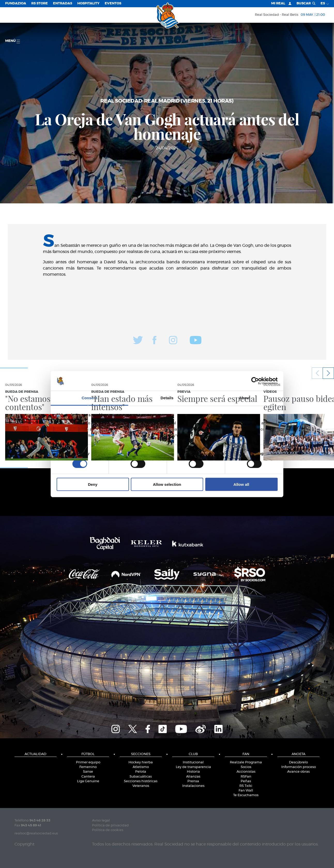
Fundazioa (16, 3)
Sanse (88, 772)
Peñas (246, 781)
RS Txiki (246, 786)
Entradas (63, 3)
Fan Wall (246, 791)
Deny (93, 484)
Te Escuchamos (246, 795)
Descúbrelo (298, 762)
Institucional (193, 762)
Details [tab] (167, 398)
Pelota (141, 772)
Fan (246, 754)
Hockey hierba (141, 762)
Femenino (88, 767)
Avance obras (298, 772)
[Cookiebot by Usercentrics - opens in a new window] (255, 381)
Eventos (113, 3)
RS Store (40, 3)
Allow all (241, 484)
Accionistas (246, 772)
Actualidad (35, 754)
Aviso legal (101, 821)
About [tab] (245, 398)
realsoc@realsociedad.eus (36, 834)
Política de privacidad (110, 825)
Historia (193, 772)
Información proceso (299, 767)
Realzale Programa (246, 762)
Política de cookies (108, 830)
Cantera (88, 777)
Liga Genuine (88, 781)
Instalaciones (193, 786)
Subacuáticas (141, 777)
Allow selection (167, 484)
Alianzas (193, 777)
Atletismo (141, 767)
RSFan (246, 777)
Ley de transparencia (193, 767)
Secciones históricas (141, 781)
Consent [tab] (90, 398)
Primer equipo (88, 762)
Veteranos (141, 786)
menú (13, 41)
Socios (246, 767)
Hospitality (88, 3)
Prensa (193, 781)
